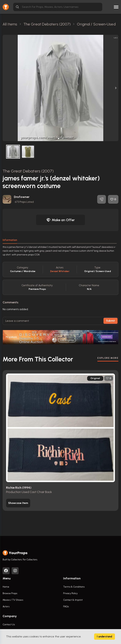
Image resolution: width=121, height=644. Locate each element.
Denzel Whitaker (60, 271)
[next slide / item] (116, 88)
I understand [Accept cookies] (105, 637)
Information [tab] (10, 240)
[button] (59, 139)
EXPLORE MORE (108, 358)
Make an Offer (61, 220)
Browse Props (10, 593)
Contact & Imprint (73, 600)
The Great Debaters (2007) (28, 171)
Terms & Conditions (74, 587)
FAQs (66, 607)
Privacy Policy (70, 593)
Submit (110, 321)
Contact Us (9, 625)
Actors (6, 607)
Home (6, 587)
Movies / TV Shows (13, 600)
